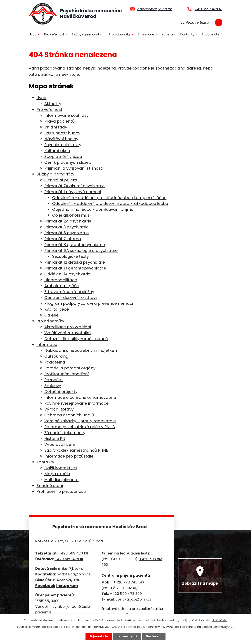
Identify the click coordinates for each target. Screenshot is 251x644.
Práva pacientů (60, 121)
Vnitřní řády (56, 127)
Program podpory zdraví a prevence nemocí (89, 303)
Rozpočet (54, 380)
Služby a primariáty (86, 34)
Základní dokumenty (65, 433)
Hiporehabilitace (61, 280)
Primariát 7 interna (63, 239)
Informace (146, 34)
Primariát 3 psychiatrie (66, 227)
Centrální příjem (61, 180)
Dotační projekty (61, 392)
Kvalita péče (57, 309)
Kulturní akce (57, 151)
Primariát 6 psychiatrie (67, 233)
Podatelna (55, 362)
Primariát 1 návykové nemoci (73, 192)
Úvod (33, 34)
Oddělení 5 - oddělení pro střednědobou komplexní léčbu (109, 198)
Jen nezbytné (127, 636)
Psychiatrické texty (63, 145)
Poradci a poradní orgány (70, 368)
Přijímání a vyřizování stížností (74, 168)
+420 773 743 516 (129, 582)
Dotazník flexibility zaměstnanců (76, 339)
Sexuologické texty (70, 256)
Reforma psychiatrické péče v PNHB (80, 427)
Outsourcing (56, 356)
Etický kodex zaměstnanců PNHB (76, 450)
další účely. (220, 620)
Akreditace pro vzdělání (68, 327)
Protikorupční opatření (67, 374)
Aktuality (53, 104)
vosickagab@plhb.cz (134, 599)
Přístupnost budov (62, 133)
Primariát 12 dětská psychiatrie (75, 262)
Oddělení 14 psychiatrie (67, 274)
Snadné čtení (212, 34)
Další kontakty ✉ (61, 468)
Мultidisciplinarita (61, 480)
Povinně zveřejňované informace (76, 403)
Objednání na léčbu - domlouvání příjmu (93, 209)
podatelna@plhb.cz (154, 9)
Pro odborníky (120, 34)
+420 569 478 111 (208, 9)
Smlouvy (53, 386)
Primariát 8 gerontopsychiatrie (75, 245)
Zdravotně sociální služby (69, 292)
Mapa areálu (57, 474)
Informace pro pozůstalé (69, 456)
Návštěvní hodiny (61, 139)
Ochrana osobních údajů (69, 415)
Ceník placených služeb (68, 162)
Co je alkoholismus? (72, 215)
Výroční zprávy (59, 409)
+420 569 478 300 (126, 594)
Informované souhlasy (66, 115)
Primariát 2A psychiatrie (68, 221)
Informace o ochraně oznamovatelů (80, 397)
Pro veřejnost (54, 34)
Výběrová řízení (60, 444)
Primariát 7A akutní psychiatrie (75, 186)
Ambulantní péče (62, 286)
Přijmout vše (99, 636)
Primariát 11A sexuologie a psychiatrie (81, 251)
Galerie (51, 315)
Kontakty (187, 34)
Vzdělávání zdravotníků (68, 333)
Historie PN (55, 439)
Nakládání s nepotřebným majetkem (81, 350)
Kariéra (167, 34)
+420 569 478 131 (73, 553)
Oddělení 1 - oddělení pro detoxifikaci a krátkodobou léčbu (110, 204)
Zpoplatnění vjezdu (63, 156)
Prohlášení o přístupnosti (61, 491)
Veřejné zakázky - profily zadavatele (80, 421)
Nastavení (154, 636)
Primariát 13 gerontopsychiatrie (75, 268)
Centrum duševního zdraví (71, 298)
